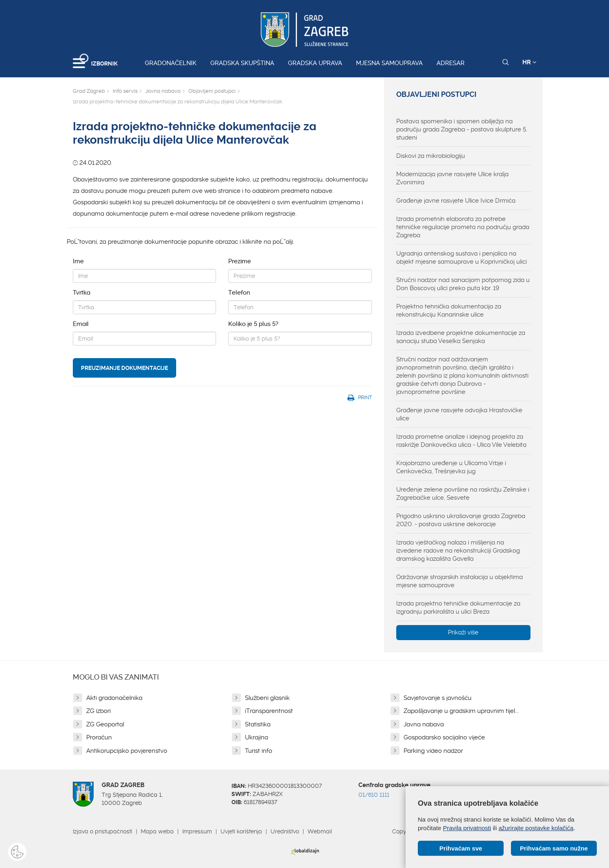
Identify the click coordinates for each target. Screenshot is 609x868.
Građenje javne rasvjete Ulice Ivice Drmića (456, 201)
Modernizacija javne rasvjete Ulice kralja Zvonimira (452, 178)
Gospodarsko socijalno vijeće (444, 737)
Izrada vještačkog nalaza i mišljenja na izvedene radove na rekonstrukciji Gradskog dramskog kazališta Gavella (458, 551)
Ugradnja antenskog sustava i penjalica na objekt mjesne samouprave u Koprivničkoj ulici (462, 258)
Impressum (197, 831)
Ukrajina (256, 737)
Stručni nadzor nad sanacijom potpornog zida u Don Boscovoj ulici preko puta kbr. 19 (463, 284)
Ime (78, 261)
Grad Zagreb (89, 91)
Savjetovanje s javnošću (438, 698)
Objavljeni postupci (212, 91)
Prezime (240, 261)
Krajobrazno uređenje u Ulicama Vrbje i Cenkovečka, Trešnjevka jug (451, 467)
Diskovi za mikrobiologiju (431, 156)
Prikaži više (463, 632)
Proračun (99, 737)
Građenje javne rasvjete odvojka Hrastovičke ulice (459, 414)
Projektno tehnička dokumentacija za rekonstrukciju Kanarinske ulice (449, 310)
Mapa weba (157, 831)
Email (81, 324)
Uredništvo (285, 831)
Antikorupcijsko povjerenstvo (127, 751)
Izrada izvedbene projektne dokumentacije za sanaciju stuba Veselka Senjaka (461, 337)
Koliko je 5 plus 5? (253, 324)
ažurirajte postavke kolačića (536, 828)
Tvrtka (82, 293)
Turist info (259, 751)
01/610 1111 (374, 795)
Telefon (239, 293)
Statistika (258, 724)
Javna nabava (163, 91)
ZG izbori (98, 711)
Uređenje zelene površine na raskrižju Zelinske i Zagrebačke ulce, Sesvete (463, 494)
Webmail (320, 831)
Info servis (125, 91)
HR (529, 62)
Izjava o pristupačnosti (103, 831)
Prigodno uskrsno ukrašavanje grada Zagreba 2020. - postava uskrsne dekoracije (461, 520)
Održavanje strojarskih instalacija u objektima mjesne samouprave (459, 581)
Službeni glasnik (267, 698)
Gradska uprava (315, 63)
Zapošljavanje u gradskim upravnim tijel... (461, 711)
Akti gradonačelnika (114, 698)
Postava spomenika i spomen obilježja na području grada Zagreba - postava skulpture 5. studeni (462, 129)
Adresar (451, 63)
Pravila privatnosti (467, 828)
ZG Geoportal (105, 724)
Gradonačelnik (171, 63)
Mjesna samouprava (389, 63)
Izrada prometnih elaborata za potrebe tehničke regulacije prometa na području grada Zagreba (463, 227)
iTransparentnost (269, 711)
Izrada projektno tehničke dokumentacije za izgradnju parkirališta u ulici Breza (458, 608)
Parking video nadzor (433, 751)
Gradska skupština (242, 63)
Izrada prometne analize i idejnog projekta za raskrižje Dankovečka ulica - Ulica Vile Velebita (461, 441)
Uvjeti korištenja (241, 831)
